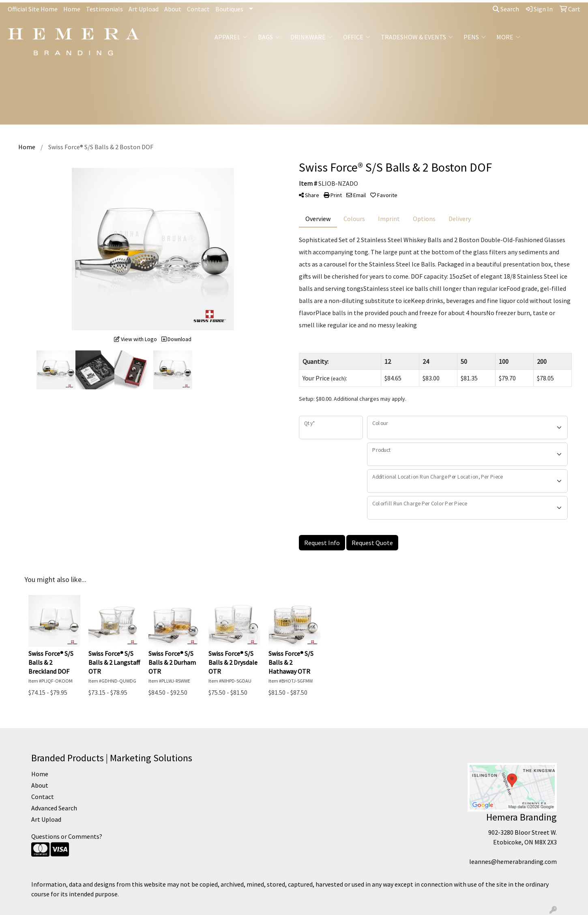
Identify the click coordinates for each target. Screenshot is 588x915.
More (508, 37)
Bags (269, 37)
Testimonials (104, 9)
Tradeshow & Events (417, 37)
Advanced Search (54, 808)
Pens (475, 37)
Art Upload (144, 9)
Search (506, 9)
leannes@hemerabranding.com (513, 861)
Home (72, 9)
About (173, 9)
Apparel (231, 37)
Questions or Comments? (67, 836)
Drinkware (311, 37)
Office (357, 37)
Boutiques (229, 9)
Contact (198, 9)
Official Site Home (33, 9)
